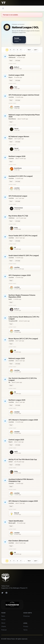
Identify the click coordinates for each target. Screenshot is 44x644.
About (3, 623)
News (3, 616)
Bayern (11, 77)
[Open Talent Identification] (5, 522)
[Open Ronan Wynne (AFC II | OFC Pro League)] (5, 340)
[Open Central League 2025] (5, 441)
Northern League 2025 (17, 400)
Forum (3, 620)
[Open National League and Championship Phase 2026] (5, 116)
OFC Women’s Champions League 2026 (23, 420)
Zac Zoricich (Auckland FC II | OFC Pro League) (23, 379)
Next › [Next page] (29, 50)
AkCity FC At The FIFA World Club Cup (23, 459)
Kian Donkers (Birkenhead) (18, 541)
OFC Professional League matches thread (24, 95)
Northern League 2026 (17, 156)
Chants (4, 626)
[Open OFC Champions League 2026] (5, 276)
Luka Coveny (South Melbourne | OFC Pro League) (24, 318)
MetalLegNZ (12, 523)
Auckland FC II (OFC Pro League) (21, 176)
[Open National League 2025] (5, 360)
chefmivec (12, 218)
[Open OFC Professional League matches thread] (5, 96)
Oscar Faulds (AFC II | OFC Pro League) (23, 236)
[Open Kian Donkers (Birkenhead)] (5, 542)
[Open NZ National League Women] (5, 138)
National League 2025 (17, 358)
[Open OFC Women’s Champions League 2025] (5, 502)
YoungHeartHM (13, 321)
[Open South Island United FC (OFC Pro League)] (5, 257)
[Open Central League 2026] (5, 76)
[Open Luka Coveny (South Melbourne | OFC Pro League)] (5, 318)
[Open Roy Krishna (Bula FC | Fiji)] (5, 217)
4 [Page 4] (17, 50)
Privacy (26, 626)
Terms (25, 630)
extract (11, 462)
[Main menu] (3, 8)
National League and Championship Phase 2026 (24, 116)
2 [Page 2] (10, 50)
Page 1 (11, 60)
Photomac (27, 616)
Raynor (11, 139)
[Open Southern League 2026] (5, 56)
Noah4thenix (12, 119)
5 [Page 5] (21, 50)
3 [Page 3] (14, 50)
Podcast (4, 630)
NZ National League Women (19, 137)
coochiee (11, 97)
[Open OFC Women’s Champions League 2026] (5, 421)
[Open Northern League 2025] (5, 401)
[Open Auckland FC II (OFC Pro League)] (5, 177)
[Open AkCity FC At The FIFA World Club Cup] (5, 461)
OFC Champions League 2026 (20, 275)
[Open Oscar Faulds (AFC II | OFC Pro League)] (5, 237)
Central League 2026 (16, 75)
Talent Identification (16, 521)
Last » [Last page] (36, 50)
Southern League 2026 (17, 55)
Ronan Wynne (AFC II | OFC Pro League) (23, 339)
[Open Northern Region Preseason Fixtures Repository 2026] (5, 296)
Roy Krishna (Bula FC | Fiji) (18, 216)
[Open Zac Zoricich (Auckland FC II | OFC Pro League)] (5, 379)
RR (9, 382)
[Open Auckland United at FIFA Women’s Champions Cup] (5, 480)
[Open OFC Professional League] (5, 197)
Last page (18, 60)
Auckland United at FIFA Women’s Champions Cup (21, 480)
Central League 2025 (16, 440)
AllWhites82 (12, 57)
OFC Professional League (18, 196)
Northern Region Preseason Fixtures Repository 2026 (22, 296)
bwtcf (10, 299)
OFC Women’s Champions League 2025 (23, 501)
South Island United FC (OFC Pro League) (24, 255)
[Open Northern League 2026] (5, 157)
